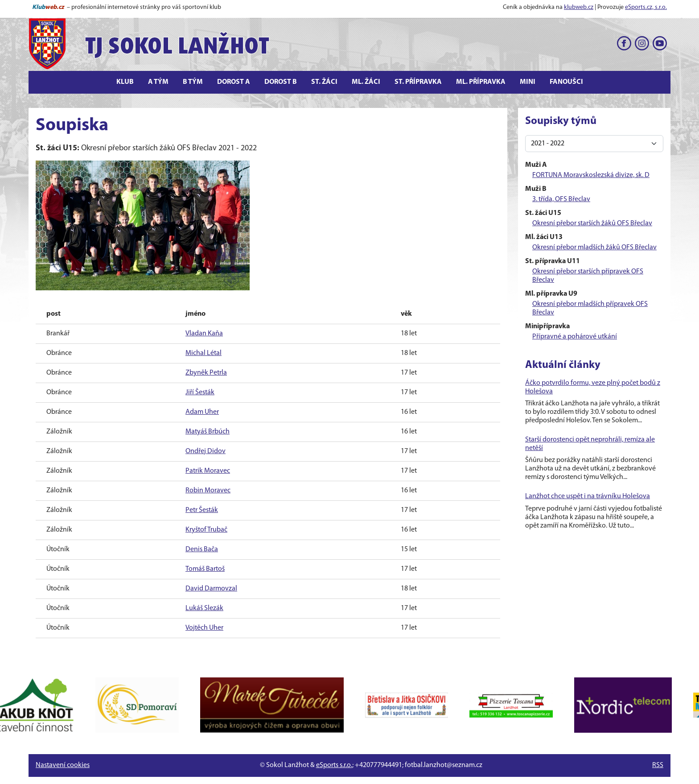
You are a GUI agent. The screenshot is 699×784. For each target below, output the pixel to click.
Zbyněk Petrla (206, 373)
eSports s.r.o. (334, 765)
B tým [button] (193, 82)
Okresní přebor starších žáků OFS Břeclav (592, 223)
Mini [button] (528, 82)
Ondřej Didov (206, 451)
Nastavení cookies (63, 765)
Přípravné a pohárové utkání (575, 337)
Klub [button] (125, 82)
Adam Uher (202, 412)
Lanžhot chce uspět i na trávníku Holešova (588, 496)
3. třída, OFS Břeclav (561, 199)
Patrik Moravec (208, 471)
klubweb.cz (579, 7)
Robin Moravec (208, 491)
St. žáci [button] (324, 82)
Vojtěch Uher (204, 628)
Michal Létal (204, 353)
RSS (658, 765)
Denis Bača (202, 549)
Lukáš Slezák (204, 608)
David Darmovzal (211, 589)
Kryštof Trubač (206, 530)
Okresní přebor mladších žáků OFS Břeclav (594, 248)
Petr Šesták (202, 510)
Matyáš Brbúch (208, 432)
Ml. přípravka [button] (481, 82)
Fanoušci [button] (566, 82)
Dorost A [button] (234, 82)
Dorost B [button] (281, 82)
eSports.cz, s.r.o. (646, 7)
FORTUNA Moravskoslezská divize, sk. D (591, 175)
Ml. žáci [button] (366, 82)
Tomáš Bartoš (205, 569)
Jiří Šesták (200, 392)
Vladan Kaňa (204, 334)
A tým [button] (158, 82)
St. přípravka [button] (418, 82)
